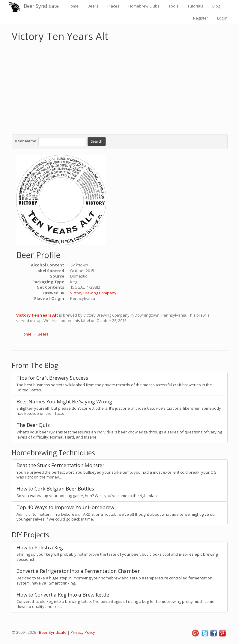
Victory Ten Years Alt (37, 315)
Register (201, 18)
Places (113, 6)
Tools (173, 6)
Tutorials (195, 6)
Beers (93, 6)
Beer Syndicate (41, 6)
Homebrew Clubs (144, 6)
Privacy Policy (83, 632)
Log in (222, 18)
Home (73, 6)
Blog (216, 6)
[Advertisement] (120, 87)
